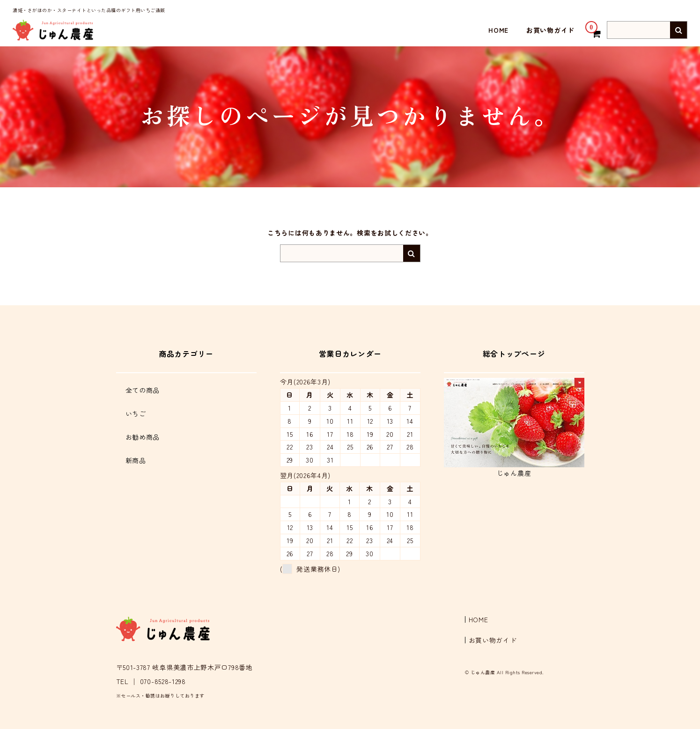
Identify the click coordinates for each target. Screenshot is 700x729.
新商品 (136, 460)
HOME (498, 30)
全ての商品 (143, 390)
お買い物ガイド (550, 30)
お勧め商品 (143, 437)
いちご (136, 413)
